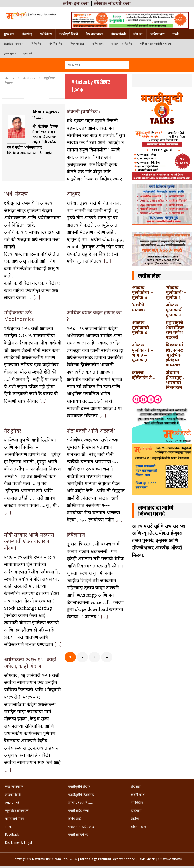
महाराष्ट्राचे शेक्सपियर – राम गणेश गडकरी (177, 330)
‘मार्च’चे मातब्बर (139, 307)
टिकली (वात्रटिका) (83, 111)
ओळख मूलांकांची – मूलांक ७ (142, 292)
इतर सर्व (28, 53)
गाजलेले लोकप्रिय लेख (81, 827)
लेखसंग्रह (27, 34)
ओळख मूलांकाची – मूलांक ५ (176, 310)
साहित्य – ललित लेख (122, 44)
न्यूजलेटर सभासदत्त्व (17, 811)
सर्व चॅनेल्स (46, 34)
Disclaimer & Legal (18, 843)
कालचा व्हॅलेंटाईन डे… (143, 375)
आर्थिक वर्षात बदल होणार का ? (94, 316)
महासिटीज (137, 802)
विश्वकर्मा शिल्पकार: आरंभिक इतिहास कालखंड (174, 355)
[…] (37, 298)
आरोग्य (135, 819)
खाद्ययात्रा (136, 811)
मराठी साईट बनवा (78, 811)
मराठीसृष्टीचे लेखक (79, 787)
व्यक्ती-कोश (138, 795)
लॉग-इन (138, 34)
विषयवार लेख (77, 44)
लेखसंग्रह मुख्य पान (14, 44)
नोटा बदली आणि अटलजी (91, 431)
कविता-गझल (138, 827)
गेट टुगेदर (13, 431)
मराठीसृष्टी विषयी (69, 34)
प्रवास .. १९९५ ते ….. (80, 802)
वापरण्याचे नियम (15, 819)
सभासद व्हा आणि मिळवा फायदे (156, 511)
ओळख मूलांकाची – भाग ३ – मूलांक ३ (142, 352)
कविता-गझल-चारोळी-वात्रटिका (156, 44)
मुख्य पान (9, 34)
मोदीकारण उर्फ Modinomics (19, 316)
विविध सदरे (98, 44)
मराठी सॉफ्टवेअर (78, 835)
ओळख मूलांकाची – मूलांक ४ (142, 327)
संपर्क (175, 34)
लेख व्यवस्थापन (94, 34)
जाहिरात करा (157, 34)
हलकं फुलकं (10, 53)
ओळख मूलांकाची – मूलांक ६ (176, 292)
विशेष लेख (36, 44)
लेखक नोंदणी (118, 34)
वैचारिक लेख (56, 44)
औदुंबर (73, 194)
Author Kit (12, 802)
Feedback (12, 835)
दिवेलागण (76, 535)
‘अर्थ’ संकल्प (16, 194)
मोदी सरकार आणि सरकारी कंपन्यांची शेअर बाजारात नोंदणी (29, 541)
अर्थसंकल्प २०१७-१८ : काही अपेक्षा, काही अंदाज (30, 663)
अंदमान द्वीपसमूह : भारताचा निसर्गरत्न (175, 380)
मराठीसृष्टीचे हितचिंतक (81, 795)
